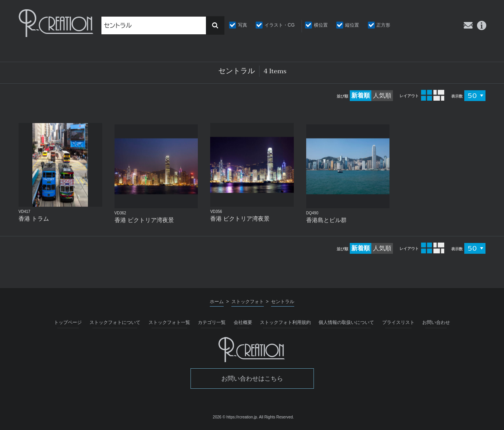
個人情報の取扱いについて (346, 322)
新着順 (361, 95)
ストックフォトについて (115, 322)
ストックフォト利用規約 (285, 322)
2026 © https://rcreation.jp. (235, 417)
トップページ (68, 322)
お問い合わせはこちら (252, 379)
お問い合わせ (436, 322)
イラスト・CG (280, 25)
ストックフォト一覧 (169, 322)
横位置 (321, 25)
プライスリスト (398, 322)
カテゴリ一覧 (212, 322)
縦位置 (352, 25)
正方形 (383, 25)
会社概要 (243, 322)
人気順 (382, 95)
